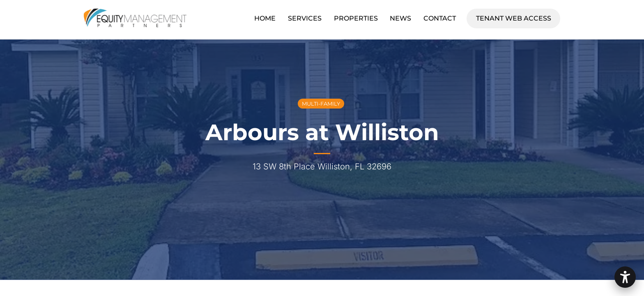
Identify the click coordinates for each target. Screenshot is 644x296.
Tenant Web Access (518, 17)
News (400, 18)
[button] (625, 277)
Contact (440, 18)
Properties (356, 18)
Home (265, 18)
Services (305, 18)
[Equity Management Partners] (135, 23)
